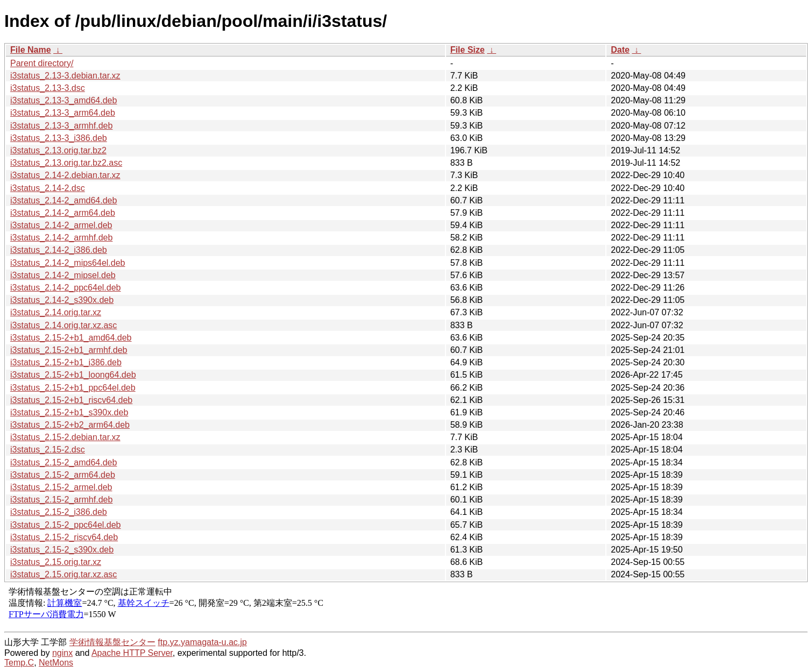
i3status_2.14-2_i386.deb (59, 250)
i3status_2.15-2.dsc (48, 450)
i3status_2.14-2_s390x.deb (62, 300)
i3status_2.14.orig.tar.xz (56, 312)
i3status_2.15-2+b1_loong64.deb (73, 375)
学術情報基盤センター (112, 642)
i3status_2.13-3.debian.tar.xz (65, 76)
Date (620, 50)
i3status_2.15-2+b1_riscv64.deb (71, 400)
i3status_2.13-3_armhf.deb (61, 126)
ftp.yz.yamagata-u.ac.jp (202, 642)
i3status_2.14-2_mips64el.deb (68, 263)
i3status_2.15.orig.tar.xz (56, 562)
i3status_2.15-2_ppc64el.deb (66, 525)
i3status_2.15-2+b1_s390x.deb (69, 412)
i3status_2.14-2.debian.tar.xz (65, 175)
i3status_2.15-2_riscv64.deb (64, 537)
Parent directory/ (42, 63)
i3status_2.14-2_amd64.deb (63, 200)
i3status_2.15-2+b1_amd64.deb (71, 338)
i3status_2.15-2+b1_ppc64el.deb (73, 388)
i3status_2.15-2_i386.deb (59, 512)
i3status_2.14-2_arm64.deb (63, 213)
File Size (468, 50)
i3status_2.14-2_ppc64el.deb (66, 288)
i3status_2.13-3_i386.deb (59, 138)
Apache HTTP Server (132, 653)
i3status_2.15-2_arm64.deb (63, 475)
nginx (62, 653)
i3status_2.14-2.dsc (48, 188)
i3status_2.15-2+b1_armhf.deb (69, 350)
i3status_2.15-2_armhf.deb (61, 500)
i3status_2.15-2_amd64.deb (63, 462)
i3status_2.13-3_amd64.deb (63, 100)
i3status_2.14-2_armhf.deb (61, 238)
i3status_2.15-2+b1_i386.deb (66, 362)
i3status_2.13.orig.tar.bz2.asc (66, 163)
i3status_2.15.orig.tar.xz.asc (63, 574)
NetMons (56, 663)
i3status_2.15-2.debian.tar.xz (65, 437)
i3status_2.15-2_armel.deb (61, 487)
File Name (31, 50)
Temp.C (19, 663)
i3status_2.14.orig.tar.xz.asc (63, 325)
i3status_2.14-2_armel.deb (61, 225)
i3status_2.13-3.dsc (48, 88)
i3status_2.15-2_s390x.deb (62, 550)
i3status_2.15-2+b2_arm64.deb (70, 425)
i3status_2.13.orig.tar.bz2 (58, 150)
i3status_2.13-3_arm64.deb (63, 113)
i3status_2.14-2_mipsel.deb (63, 275)
